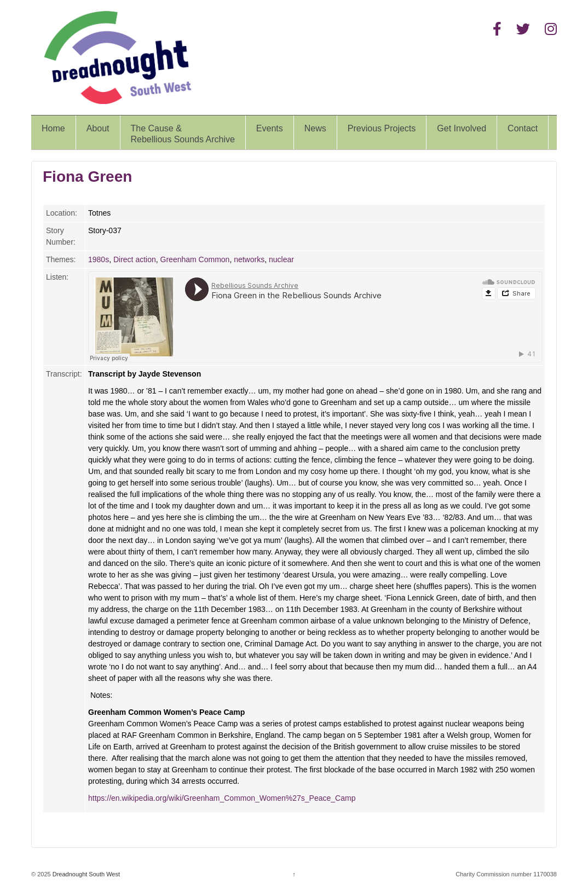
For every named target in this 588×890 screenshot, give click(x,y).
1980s (99, 259)
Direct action (135, 259)
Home (53, 128)
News (315, 128)
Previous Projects (382, 128)
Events (270, 128)
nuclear (281, 259)
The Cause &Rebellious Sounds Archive (183, 134)
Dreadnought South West (85, 874)
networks (249, 259)
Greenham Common (195, 259)
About (98, 128)
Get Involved (462, 128)
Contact (523, 128)
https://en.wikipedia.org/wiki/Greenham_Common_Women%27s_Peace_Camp (222, 798)
